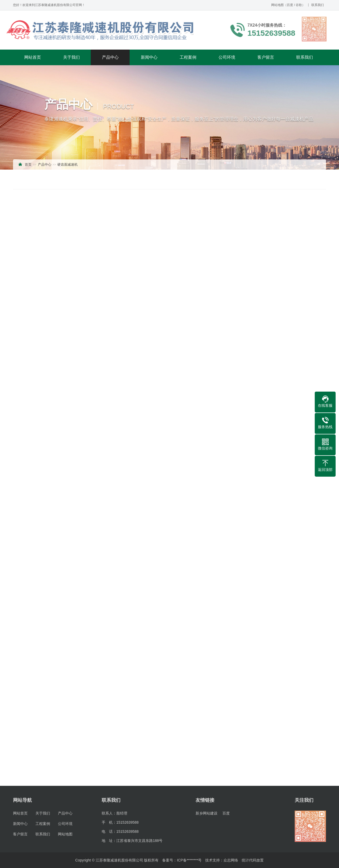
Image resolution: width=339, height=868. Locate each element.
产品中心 (110, 57)
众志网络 (231, 860)
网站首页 (33, 57)
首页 (28, 164)
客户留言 (266, 57)
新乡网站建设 (207, 813)
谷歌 (299, 5)
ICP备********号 (189, 860)
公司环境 (227, 57)
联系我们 (318, 5)
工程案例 (188, 57)
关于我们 (71, 57)
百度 (290, 5)
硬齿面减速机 (68, 164)
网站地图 (277, 5)
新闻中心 (149, 57)
